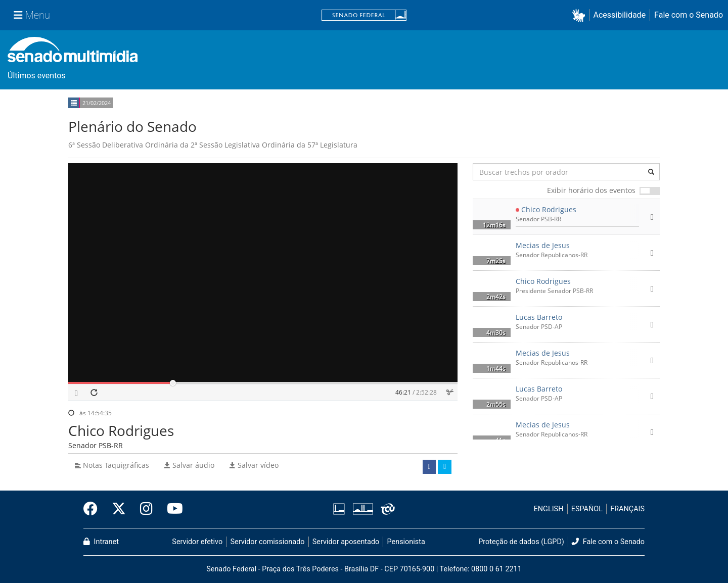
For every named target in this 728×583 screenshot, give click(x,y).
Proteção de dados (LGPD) (521, 542)
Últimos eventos (37, 76)
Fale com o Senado (689, 15)
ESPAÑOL (587, 509)
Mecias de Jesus (543, 245)
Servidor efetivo (197, 542)
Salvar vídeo (254, 465)
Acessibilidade (620, 15)
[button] (581, 15)
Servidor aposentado (346, 542)
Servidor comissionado (268, 542)
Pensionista (406, 542)
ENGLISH (549, 509)
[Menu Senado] (32, 15)
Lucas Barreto (539, 317)
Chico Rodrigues (549, 209)
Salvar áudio (189, 465)
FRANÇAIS (627, 509)
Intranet (101, 542)
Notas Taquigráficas (112, 465)
